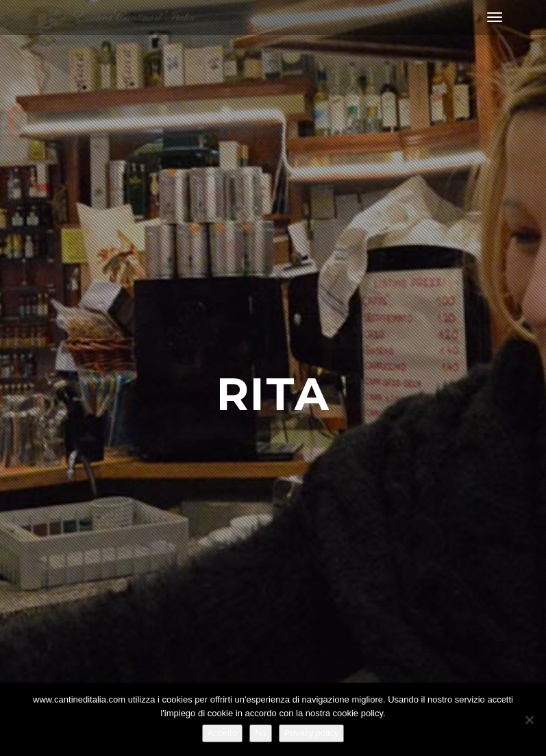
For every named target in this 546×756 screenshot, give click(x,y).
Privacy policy (311, 733)
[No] (529, 720)
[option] (273, 378)
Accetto (222, 733)
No (261, 733)
